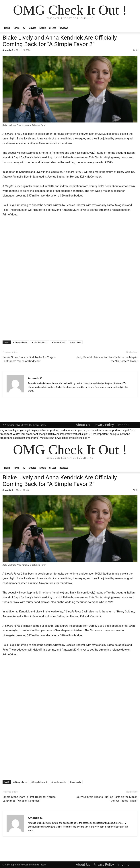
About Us (83, 425)
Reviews (64, 28)
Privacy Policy (104, 425)
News (17, 28)
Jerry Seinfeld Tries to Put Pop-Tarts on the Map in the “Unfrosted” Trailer (107, 359)
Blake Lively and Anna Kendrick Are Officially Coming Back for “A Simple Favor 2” (60, 41)
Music (43, 28)
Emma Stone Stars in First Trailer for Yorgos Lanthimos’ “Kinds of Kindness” (29, 359)
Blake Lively (75, 342)
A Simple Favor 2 (40, 342)
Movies (32, 28)
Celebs (53, 28)
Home (7, 28)
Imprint (123, 425)
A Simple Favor (20, 342)
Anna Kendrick (59, 342)
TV (24, 28)
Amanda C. (8, 50)
